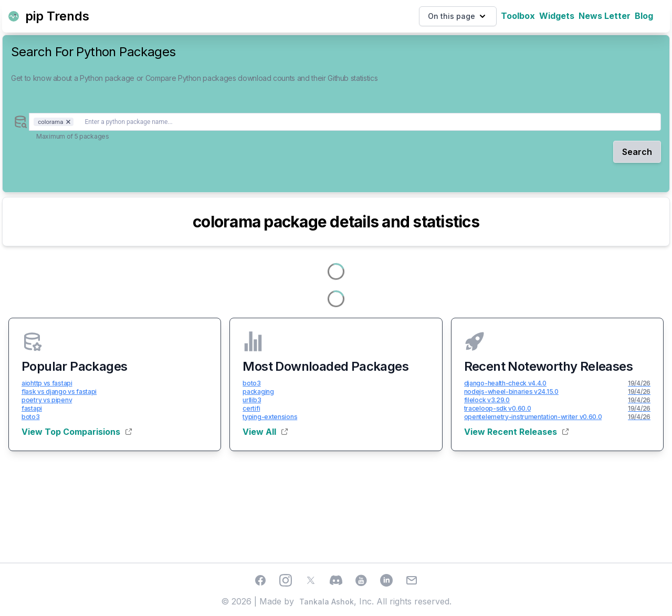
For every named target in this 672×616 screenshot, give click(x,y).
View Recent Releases (516, 432)
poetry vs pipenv (47, 400)
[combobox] (345, 122)
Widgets (557, 16)
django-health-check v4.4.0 (505, 383)
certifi (251, 408)
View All (265, 432)
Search (637, 152)
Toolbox (518, 16)
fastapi (32, 408)
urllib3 (252, 400)
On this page (458, 16)
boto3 (31, 417)
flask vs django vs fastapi (59, 391)
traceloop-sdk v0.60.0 (498, 408)
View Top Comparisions (77, 432)
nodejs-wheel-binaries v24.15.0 (511, 391)
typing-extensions (270, 417)
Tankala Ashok (327, 602)
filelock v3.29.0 (487, 400)
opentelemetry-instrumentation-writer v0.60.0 (533, 417)
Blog (644, 16)
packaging (258, 391)
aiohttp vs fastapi (47, 383)
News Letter (605, 16)
